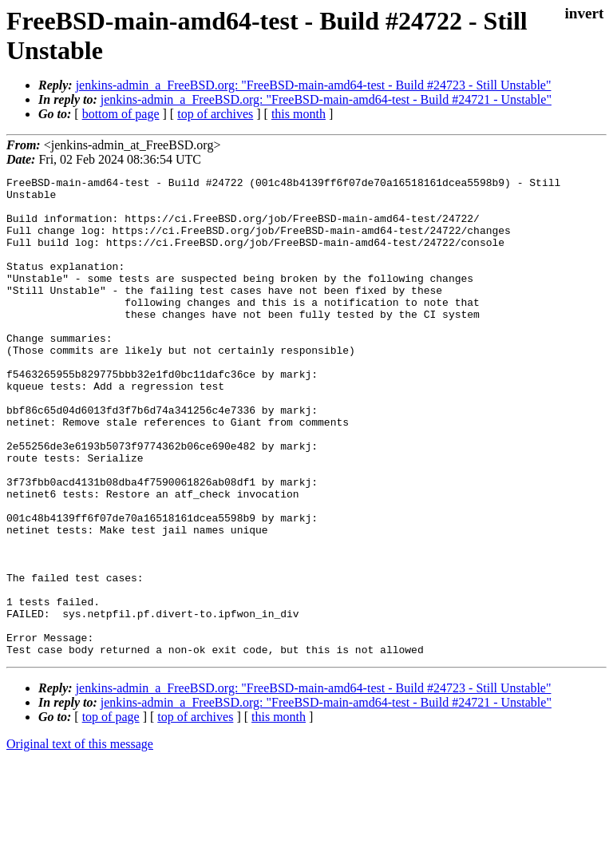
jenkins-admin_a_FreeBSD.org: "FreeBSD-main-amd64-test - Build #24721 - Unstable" (326, 99)
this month (299, 114)
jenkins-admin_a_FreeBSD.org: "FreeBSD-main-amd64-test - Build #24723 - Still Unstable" (314, 85)
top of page (111, 813)
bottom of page (121, 114)
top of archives (215, 114)
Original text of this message (80, 840)
